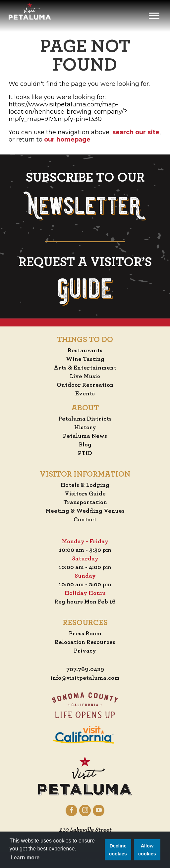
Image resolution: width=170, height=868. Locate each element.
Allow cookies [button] (147, 850)
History (85, 428)
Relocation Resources (85, 642)
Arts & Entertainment (85, 368)
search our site (136, 132)
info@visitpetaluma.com (85, 678)
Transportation (85, 502)
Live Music (85, 376)
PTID (85, 453)
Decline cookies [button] (118, 850)
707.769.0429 (85, 669)
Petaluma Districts (85, 419)
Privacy (85, 651)
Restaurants (85, 351)
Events (85, 394)
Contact (85, 520)
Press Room (85, 634)
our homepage (67, 140)
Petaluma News (85, 436)
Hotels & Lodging (85, 485)
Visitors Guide (85, 494)
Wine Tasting (85, 359)
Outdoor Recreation (85, 385)
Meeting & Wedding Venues (85, 511)
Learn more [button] (25, 858)
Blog (85, 445)
